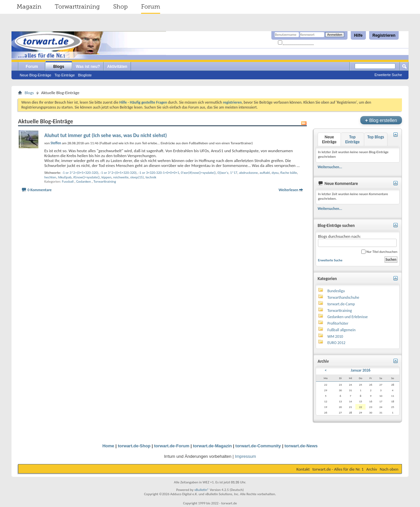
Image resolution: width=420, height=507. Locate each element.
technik (151, 177)
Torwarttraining (77, 7)
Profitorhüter (338, 323)
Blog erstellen (381, 120)
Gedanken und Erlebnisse (348, 317)
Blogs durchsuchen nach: (357, 241)
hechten (50, 177)
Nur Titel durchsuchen (379, 252)
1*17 (234, 173)
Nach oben (389, 469)
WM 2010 (335, 336)
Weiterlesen (288, 190)
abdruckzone (248, 173)
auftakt (265, 173)
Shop (120, 7)
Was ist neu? (88, 67)
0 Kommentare (40, 190)
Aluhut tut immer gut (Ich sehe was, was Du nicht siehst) (106, 135)
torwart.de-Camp (341, 304)
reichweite (121, 177)
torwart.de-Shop (134, 446)
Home (108, 446)
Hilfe (358, 35)
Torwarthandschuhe (343, 297)
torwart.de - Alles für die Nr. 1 (338, 469)
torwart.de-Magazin (212, 446)
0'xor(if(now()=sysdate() (198, 173)
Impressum (245, 456)
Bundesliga (336, 291)
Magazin (29, 7)
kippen (106, 177)
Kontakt (303, 469)
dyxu (275, 173)
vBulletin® (202, 490)
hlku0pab (65, 177)
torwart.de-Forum (172, 446)
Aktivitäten (117, 67)
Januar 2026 (361, 370)
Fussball (68, 182)
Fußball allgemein (342, 330)
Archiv (372, 469)
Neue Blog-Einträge (35, 75)
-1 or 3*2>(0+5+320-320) (80, 173)
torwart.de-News (301, 446)
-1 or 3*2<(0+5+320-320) (118, 173)
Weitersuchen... (330, 167)
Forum (151, 7)
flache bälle (289, 173)
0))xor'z (223, 173)
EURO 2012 (336, 343)
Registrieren (384, 35)
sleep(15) (137, 177)
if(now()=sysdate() (86, 177)
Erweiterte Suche (388, 75)
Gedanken (84, 182)
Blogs (59, 67)
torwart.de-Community (258, 446)
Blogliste (85, 75)
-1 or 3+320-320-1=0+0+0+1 (159, 173)
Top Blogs (376, 137)
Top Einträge (65, 75)
